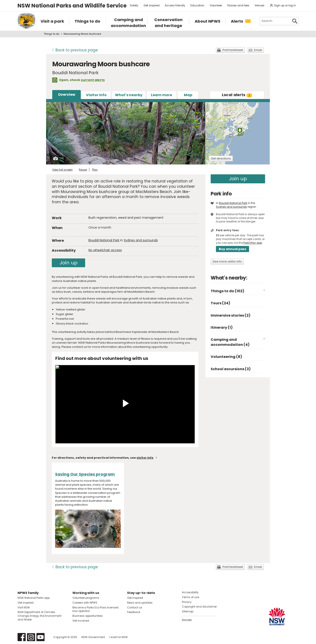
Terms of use (190, 597)
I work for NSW (118, 637)
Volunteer (216, 5)
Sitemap (188, 611)
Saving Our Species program (85, 474)
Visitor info (96, 95)
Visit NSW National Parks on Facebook (22, 637)
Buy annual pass (233, 249)
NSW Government (93, 637)
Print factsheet (233, 50)
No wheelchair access (105, 250)
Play (95, 170)
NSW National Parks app (34, 598)
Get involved (81, 621)
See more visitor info (227, 261)
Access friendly (175, 5)
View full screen (62, 170)
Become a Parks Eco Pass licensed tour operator (95, 609)
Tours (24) (220, 303)
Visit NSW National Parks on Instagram (31, 637)
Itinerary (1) (222, 327)
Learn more (162, 95)
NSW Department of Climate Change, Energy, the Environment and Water (39, 616)
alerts (237, 95)
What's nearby (129, 95)
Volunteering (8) (226, 357)
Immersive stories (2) (231, 315)
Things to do (52, 34)
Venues (259, 5)
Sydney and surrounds (141, 240)
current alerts (93, 80)
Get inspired (152, 5)
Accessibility (190, 592)
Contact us (135, 607)
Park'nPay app (253, 243)
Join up (68, 263)
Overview (67, 95)
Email (258, 50)
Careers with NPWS (85, 603)
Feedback (134, 612)
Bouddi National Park (104, 240)
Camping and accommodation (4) (230, 342)
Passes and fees (238, 5)
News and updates (140, 603)
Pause (83, 170)
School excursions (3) (231, 369)
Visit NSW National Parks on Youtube (40, 637)
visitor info (145, 458)
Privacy (187, 602)
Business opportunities (88, 616)
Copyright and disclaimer (199, 607)
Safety (134, 5)
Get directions (221, 158)
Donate (187, 620)
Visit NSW (24, 607)
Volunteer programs (86, 598)
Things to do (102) (227, 291)
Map (188, 95)
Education (197, 5)
